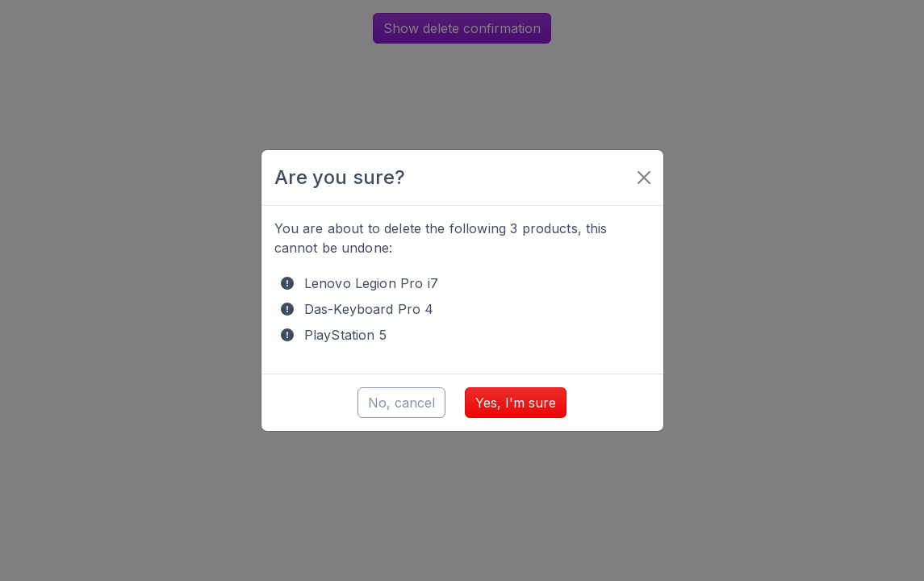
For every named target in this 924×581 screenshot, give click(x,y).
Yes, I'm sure (516, 403)
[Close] (644, 178)
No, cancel (401, 403)
